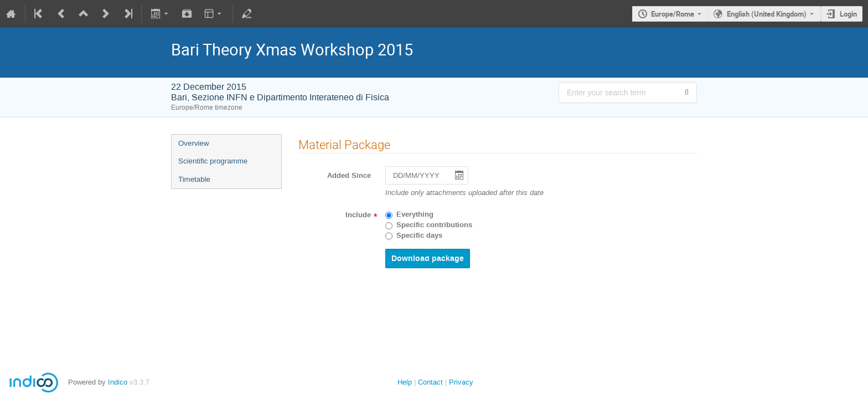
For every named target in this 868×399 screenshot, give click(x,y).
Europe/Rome (673, 14)
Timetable (194, 179)
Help (405, 382)
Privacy (461, 382)
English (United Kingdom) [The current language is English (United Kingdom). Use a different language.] (767, 14)
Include (358, 215)
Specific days (419, 236)
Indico (118, 382)
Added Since (349, 176)
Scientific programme (213, 161)
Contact (430, 382)
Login (848, 14)
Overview (194, 143)
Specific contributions (434, 225)
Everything (415, 214)
